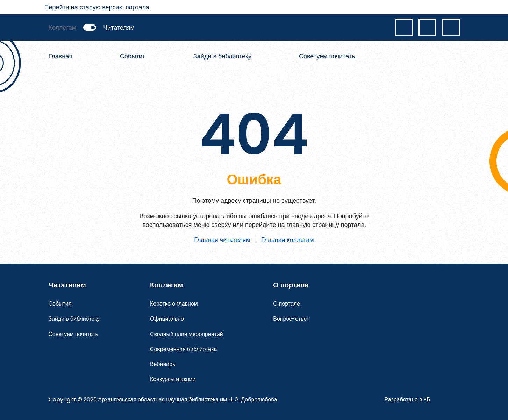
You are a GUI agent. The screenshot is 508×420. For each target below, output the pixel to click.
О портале (287, 304)
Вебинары (163, 364)
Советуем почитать (327, 56)
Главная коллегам (288, 240)
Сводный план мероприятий (187, 334)
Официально (167, 319)
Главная (61, 56)
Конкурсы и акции (173, 379)
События (133, 56)
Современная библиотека (184, 349)
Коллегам (63, 27)
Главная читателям (222, 240)
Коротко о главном (174, 304)
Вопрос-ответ (291, 319)
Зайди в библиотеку (222, 56)
